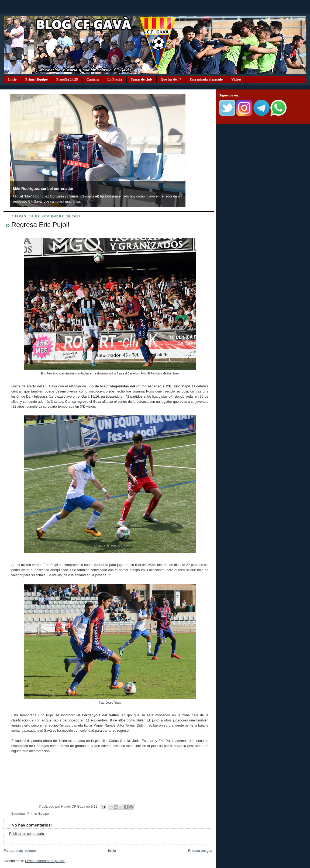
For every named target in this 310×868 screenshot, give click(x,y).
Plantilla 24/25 (67, 79)
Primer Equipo (37, 79)
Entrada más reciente (20, 851)
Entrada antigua (200, 851)
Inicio (12, 79)
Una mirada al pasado (206, 79)
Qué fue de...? (171, 79)
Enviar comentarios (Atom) (45, 861)
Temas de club (141, 79)
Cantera (93, 79)
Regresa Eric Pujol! (40, 225)
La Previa (115, 79)
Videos (236, 79)
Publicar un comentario (27, 834)
